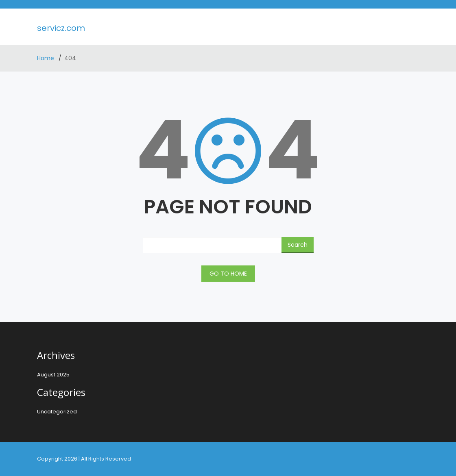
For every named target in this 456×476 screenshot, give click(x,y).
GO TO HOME (228, 274)
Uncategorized (57, 412)
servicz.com (61, 28)
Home (46, 58)
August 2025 (53, 375)
